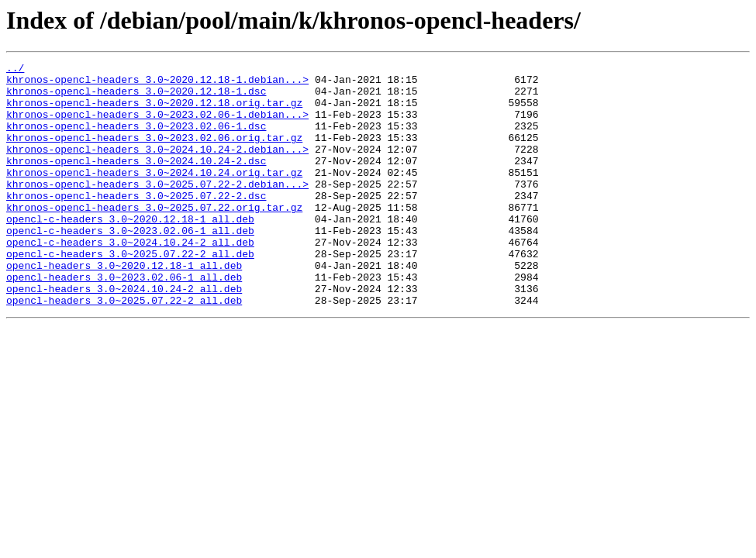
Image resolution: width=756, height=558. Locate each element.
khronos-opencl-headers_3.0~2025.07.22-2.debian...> (157, 209)
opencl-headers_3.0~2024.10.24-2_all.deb (124, 335)
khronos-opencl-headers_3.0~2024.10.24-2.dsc (136, 181)
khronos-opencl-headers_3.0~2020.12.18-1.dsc (136, 98)
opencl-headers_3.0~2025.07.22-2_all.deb (124, 349)
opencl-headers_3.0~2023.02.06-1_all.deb (124, 321)
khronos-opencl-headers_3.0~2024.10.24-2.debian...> (157, 167)
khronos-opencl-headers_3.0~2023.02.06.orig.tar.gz (154, 153)
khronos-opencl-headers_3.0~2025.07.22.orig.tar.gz (154, 237)
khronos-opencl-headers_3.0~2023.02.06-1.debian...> (157, 126)
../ (15, 70)
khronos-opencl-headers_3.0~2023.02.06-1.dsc (136, 139)
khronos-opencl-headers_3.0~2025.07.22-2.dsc (136, 223)
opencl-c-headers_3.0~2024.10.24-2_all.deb (130, 279)
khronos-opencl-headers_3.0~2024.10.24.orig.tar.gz (154, 195)
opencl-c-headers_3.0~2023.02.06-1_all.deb (130, 265)
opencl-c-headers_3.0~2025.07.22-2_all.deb (130, 293)
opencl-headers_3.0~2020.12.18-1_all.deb (124, 307)
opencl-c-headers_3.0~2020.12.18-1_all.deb (130, 251)
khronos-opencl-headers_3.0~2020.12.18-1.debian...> (157, 84)
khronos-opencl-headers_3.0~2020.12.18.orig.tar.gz (154, 112)
